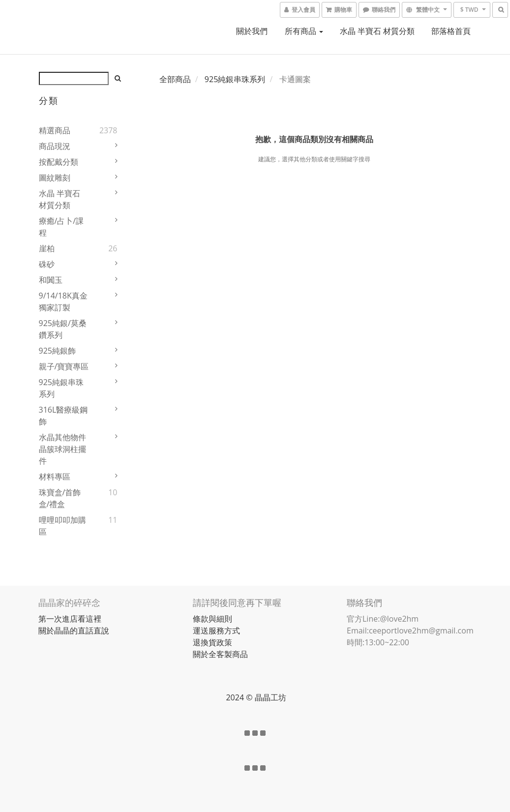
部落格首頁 (451, 31)
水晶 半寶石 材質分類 (377, 31)
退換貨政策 (212, 642)
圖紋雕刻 (55, 178)
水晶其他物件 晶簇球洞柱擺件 (62, 449)
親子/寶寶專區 (64, 366)
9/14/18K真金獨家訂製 (63, 301)
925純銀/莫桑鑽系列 (63, 329)
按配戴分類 (59, 162)
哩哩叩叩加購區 (62, 526)
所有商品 (304, 31)
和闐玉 (51, 280)
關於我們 (252, 31)
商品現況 (55, 146)
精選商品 (55, 130)
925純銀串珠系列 (61, 388)
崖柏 (47, 248)
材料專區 (55, 477)
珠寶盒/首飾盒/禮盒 (60, 498)
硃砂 (47, 264)
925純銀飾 (57, 351)
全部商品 (175, 79)
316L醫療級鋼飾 (63, 416)
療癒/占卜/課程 (61, 227)
